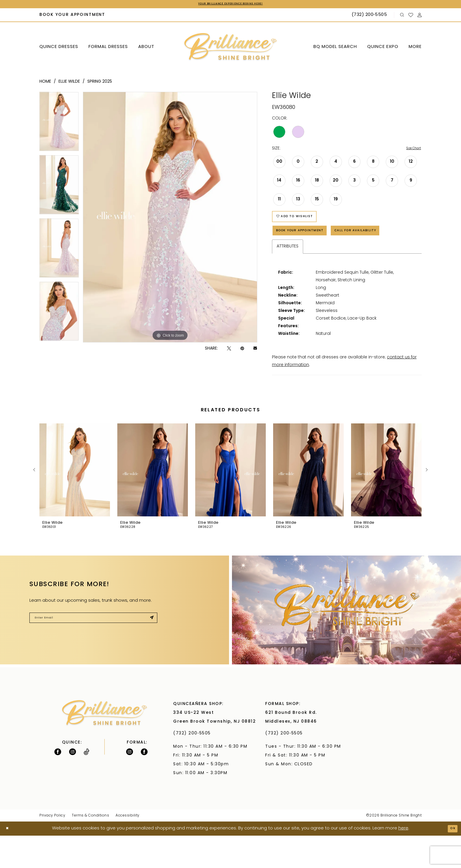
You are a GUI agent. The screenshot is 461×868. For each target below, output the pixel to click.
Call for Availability (306, 261)
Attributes (288, 279)
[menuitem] (72, 16)
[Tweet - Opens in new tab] (229, 350)
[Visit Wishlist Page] (411, 16)
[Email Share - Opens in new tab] (255, 350)
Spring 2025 (100, 83)
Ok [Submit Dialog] (451, 861)
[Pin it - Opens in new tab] (242, 350)
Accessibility (128, 848)
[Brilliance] (231, 48)
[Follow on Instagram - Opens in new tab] (72, 784)
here (403, 861)
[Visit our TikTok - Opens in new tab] (87, 784)
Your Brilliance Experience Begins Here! (230, 5)
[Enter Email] (93, 652)
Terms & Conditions (90, 848)
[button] (420, 16)
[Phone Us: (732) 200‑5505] (370, 16)
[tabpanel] (59, 125)
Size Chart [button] (411, 150)
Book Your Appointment (310, 242)
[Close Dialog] (9, 861)
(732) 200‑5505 (194, 766)
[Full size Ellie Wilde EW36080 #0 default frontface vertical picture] (170, 218)
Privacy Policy (52, 848)
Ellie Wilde (69, 83)
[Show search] (402, 16)
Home (45, 83)
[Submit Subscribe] (150, 652)
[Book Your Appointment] (72, 16)
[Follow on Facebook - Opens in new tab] (58, 784)
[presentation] (75, 503)
